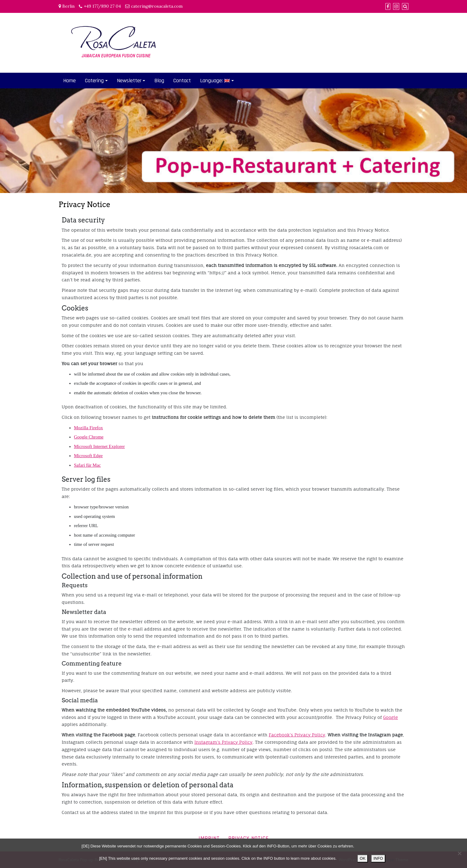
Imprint (209, 838)
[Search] (405, 6)
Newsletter (129, 81)
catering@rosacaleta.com (157, 6)
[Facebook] (388, 6)
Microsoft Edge (88, 456)
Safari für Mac (87, 465)
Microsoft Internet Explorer (99, 446)
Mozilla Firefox (89, 428)
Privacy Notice (249, 838)
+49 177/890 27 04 (102, 6)
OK (363, 858)
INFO (378, 858)
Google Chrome (89, 437)
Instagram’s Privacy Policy (223, 742)
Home (69, 81)
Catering (94, 81)
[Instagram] (396, 6)
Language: (215, 81)
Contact (182, 81)
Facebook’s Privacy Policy (297, 735)
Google (390, 717)
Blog (159, 81)
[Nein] (459, 853)
